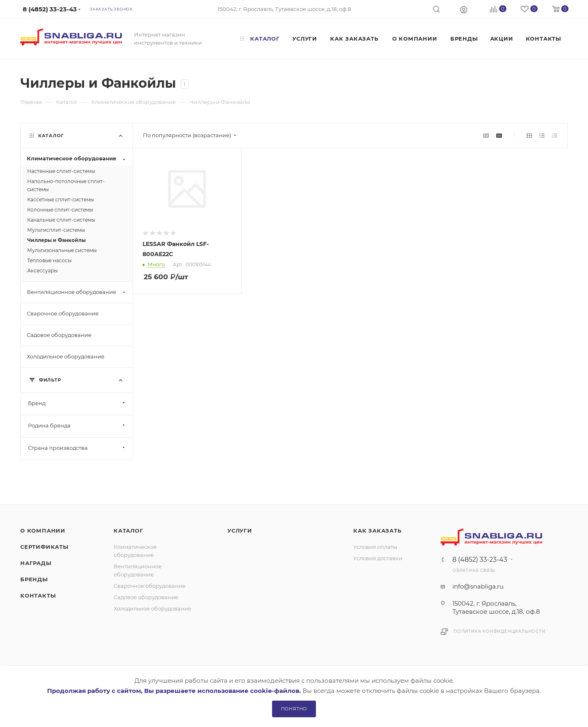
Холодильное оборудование (152, 608)
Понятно (294, 709)
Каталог (129, 531)
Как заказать (377, 531)
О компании (43, 531)
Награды (36, 563)
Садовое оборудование (146, 597)
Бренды (34, 579)
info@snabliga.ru (478, 586)
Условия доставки (378, 558)
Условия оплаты (375, 547)
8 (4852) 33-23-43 (480, 560)
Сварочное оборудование (150, 586)
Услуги (240, 531)
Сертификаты (44, 547)
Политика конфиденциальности (499, 631)
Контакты (38, 595)
